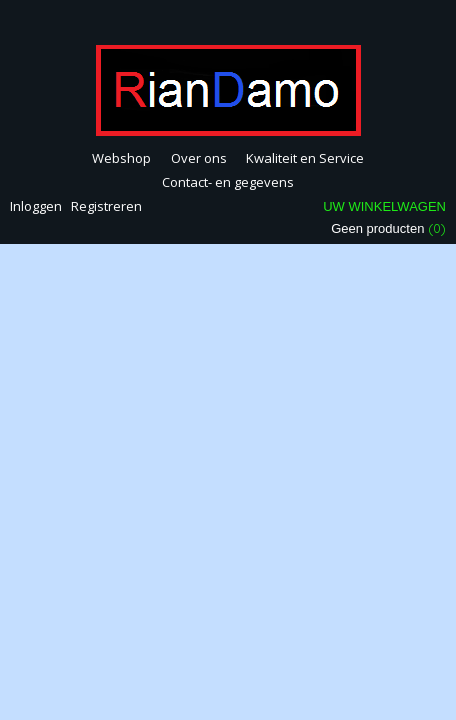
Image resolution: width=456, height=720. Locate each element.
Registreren (106, 206)
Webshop (121, 158)
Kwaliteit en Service (305, 158)
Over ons (199, 158)
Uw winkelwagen (384, 206)
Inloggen (36, 206)
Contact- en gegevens (228, 182)
